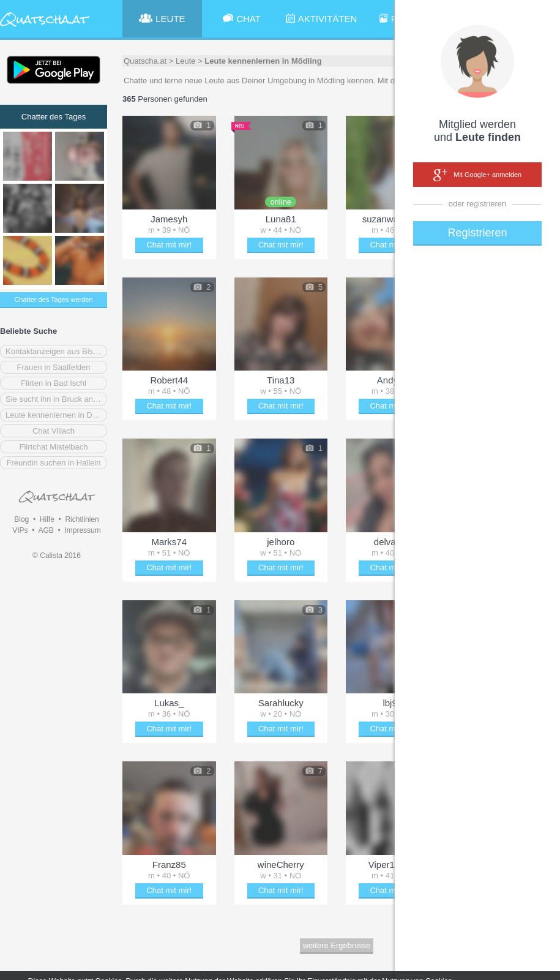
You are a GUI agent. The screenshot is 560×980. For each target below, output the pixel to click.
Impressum (82, 530)
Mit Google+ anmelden (477, 175)
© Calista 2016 (57, 556)
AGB (46, 530)
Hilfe (47, 519)
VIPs (20, 530)
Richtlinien (82, 519)
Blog (21, 519)
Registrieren (477, 233)
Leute (186, 61)
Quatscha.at (145, 61)
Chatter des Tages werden (53, 300)
